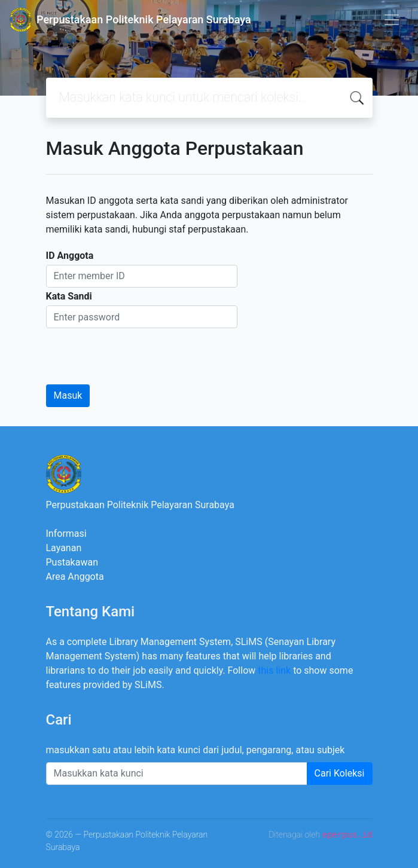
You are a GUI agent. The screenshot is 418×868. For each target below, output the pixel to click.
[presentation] (137, 352)
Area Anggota (75, 577)
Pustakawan (72, 562)
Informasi (66, 534)
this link (274, 670)
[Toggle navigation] (392, 20)
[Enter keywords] (177, 774)
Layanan (64, 548)
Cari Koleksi (340, 773)
